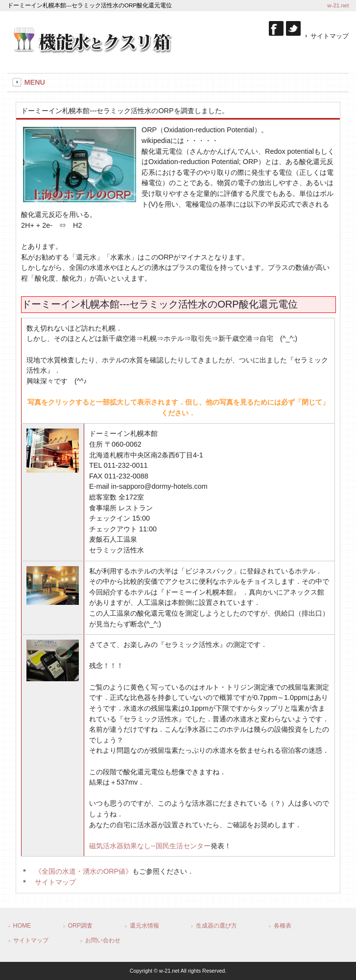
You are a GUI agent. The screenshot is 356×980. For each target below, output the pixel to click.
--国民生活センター (150, 846)
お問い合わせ (103, 940)
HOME (22, 926)
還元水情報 (144, 926)
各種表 (283, 926)
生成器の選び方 (216, 926)
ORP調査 (81, 926)
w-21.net (338, 5)
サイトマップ (330, 36)
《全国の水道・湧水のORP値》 (83, 871)
